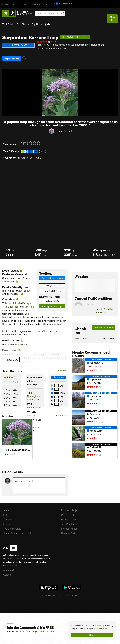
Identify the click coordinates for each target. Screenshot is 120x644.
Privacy (75, 595)
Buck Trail (13, 307)
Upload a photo (52, 301)
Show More (12, 360)
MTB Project (67, 515)
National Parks (69, 533)
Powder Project (69, 529)
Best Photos (23, 24)
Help (6, 515)
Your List (39, 158)
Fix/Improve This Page (52, 306)
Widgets (8, 519)
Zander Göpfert (64, 131)
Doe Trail (29, 307)
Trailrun (35, 4)
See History (101, 312)
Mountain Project (70, 510)
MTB (15, 4)
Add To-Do (27, 158)
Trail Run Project (70, 524)
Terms (67, 595)
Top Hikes (37, 24)
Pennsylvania (34, 408)
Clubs (6, 524)
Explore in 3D (12, 58)
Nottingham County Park (53, 48)
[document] (92, 631)
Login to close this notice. (44, 632)
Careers (7, 575)
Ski (46, 4)
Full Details (62, 371)
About (6, 510)
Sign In (112, 19)
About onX (9, 570)
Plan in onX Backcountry (52, 278)
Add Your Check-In (104, 328)
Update (105, 309)
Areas (40, 45)
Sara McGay (81, 338)
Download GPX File (52, 291)
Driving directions (52, 285)
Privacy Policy (104, 629)
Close (92, 635)
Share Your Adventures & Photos (20, 533)
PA (47, 45)
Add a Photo (61, 415)
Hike (24, 4)
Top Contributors (12, 529)
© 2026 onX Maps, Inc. (52, 595)
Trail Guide (8, 24)
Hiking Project (69, 519)
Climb (5, 4)
